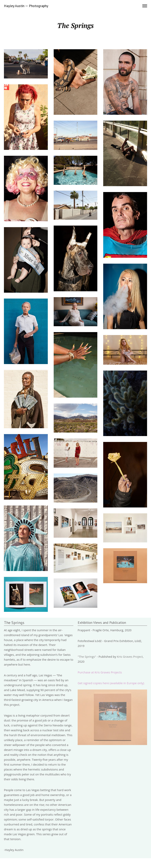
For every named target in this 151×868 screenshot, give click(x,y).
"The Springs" (87, 657)
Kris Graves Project (130, 657)
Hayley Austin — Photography (26, 6)
